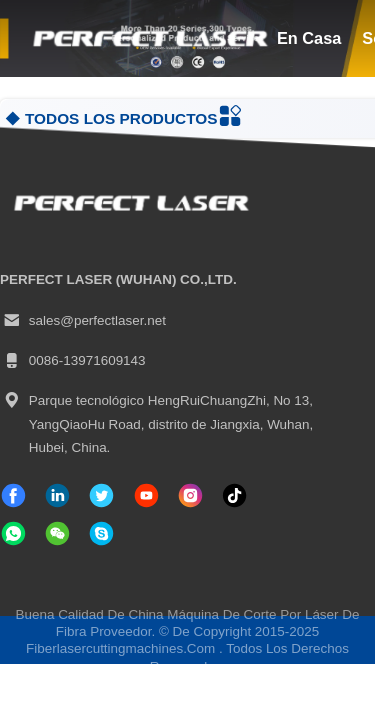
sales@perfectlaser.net (83, 320)
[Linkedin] (57, 495)
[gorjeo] (101, 495)
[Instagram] (190, 495)
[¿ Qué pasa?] (101, 533)
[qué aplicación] (13, 533)
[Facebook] (13, 495)
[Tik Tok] (146, 495)
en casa (309, 38)
